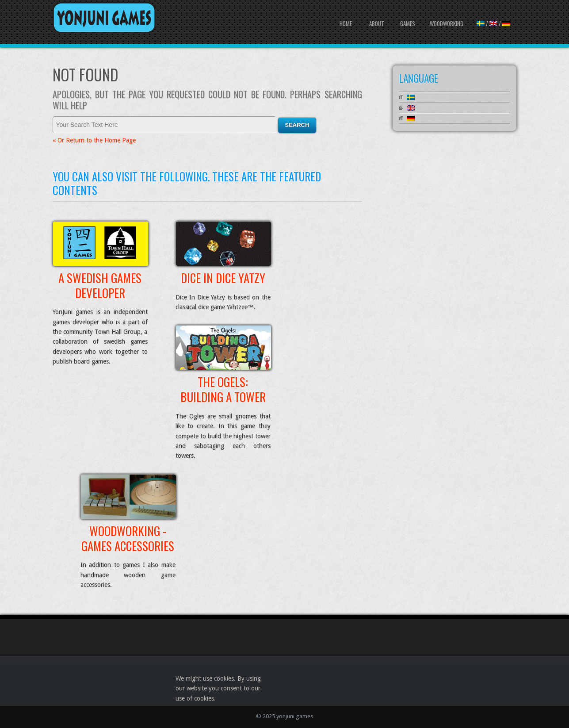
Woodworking (447, 23)
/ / (493, 23)
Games (408, 23)
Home (346, 23)
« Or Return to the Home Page (94, 140)
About (377, 23)
